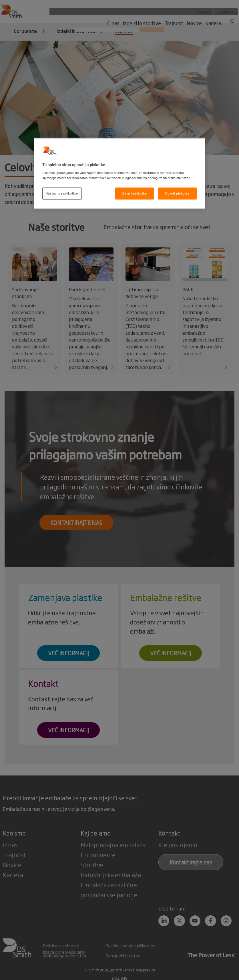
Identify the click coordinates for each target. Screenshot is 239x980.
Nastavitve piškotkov (62, 193)
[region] (120, 173)
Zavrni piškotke (135, 193)
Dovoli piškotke (177, 193)
